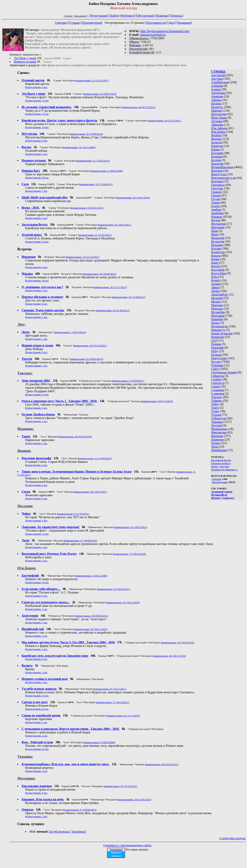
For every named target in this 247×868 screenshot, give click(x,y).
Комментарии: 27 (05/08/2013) (80, 810)
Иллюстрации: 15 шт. (37, 101)
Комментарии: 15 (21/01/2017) (92, 80)
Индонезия (219, 224)
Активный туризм (222, 492)
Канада (216, 256)
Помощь (177, 16)
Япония (216, 139)
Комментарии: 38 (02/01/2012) (162, 764)
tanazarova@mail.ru (153, 35)
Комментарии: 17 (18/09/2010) (80, 541)
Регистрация (99, 16)
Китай (215, 266)
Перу (215, 351)
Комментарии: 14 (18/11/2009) (79, 147)
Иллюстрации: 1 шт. (36, 154)
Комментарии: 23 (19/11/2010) (123, 602)
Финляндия (219, 432)
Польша (217, 355)
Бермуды (217, 146)
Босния (216, 160)
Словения (218, 394)
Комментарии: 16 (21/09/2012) (113, 310)
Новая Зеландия (222, 333)
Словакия (218, 390)
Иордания (218, 227)
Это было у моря (25, 58)
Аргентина (218, 93)
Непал (215, 323)
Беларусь (217, 107)
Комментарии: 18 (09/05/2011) (91, 616)
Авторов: (217, 479)
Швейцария (219, 450)
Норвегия (218, 337)
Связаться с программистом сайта (128, 845)
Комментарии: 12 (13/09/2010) (95, 458)
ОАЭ (214, 340)
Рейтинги (128, 16)
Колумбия (218, 270)
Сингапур (218, 383)
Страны (74, 23)
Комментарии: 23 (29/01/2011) (115, 225)
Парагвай (217, 348)
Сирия (215, 386)
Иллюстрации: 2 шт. (36, 465)
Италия (216, 248)
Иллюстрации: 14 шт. (37, 114)
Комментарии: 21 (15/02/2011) (93, 161)
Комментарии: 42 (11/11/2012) (123, 716)
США (215, 369)
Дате (172, 23)
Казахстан (218, 252)
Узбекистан (219, 418)
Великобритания (222, 167)
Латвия (216, 284)
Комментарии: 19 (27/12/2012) (90, 346)
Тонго (215, 408)
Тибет (215, 404)
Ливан (215, 287)
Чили (215, 447)
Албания (217, 86)
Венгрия (217, 171)
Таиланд (217, 397)
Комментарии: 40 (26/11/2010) (169, 656)
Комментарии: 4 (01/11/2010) (157, 401)
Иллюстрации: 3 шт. (36, 408)
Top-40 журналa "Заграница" (68, 832)
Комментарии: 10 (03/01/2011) (87, 208)
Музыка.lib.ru (219, 495)
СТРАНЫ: (219, 72)
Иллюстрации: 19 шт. (37, 127)
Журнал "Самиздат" (223, 498)
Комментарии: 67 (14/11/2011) (110, 689)
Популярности (156, 23)
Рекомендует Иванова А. (225, 470)
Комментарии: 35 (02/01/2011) (113, 589)
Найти (114, 16)
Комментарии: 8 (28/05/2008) (99, 742)
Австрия (217, 79)
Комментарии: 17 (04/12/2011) (113, 702)
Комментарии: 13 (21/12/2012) (83, 257)
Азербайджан (220, 82)
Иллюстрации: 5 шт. (36, 218)
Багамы (216, 103)
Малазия (217, 298)
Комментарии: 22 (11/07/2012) (95, 235)
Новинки (162, 16)
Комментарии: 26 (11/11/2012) (110, 287)
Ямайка (216, 135)
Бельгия (217, 142)
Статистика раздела (232, 838)
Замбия (216, 210)
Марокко (217, 305)
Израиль (217, 217)
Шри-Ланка (219, 118)
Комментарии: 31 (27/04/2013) (96, 184)
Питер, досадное (220, 466)
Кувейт (216, 280)
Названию (184, 23)
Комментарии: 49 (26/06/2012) (100, 274)
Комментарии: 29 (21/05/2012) (135, 800)
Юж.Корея (218, 132)
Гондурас (217, 188)
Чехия (215, 443)
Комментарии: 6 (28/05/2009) (107, 171)
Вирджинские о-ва (224, 178)
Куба (215, 277)
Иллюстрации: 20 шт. (37, 178)
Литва (215, 291)
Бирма (215, 149)
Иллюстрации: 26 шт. (37, 709)
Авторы (61, 23)
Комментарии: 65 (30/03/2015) (86, 359)
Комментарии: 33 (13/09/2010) (86, 134)
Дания (215, 203)
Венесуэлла (219, 174)
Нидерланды (220, 326)
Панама (216, 344)
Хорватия (218, 440)
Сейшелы (218, 376)
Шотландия (219, 114)
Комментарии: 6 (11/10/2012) (73, 514)
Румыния (217, 365)
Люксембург (220, 294)
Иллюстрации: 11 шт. (37, 534)
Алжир (216, 89)
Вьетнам (217, 181)
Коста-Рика (219, 273)
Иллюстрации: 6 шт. (36, 267)
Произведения (92, 23)
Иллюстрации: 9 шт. (36, 141)
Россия (216, 362)
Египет (216, 206)
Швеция (217, 111)
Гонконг (217, 192)
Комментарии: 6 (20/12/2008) (91, 576)
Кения (215, 259)
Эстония (217, 121)
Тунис (215, 411)
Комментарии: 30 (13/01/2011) (90, 492)
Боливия (217, 157)
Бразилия (217, 164)
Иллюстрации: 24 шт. (37, 749)
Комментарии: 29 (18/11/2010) (91, 629)
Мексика (217, 309)
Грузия (216, 199)
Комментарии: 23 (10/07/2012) (131, 527)
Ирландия (218, 238)
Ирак (215, 231)
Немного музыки (25, 62)
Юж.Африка (220, 128)
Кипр (215, 263)
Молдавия (218, 316)
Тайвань (217, 401)
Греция (216, 195)
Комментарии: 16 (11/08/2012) (129, 297)
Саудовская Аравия (224, 372)
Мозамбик (218, 312)
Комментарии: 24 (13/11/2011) (165, 121)
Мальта (216, 302)
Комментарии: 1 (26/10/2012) (70, 332)
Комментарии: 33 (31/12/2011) (121, 786)
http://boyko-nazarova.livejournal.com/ (165, 31)
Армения (217, 96)
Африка (216, 100)
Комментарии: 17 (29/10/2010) (129, 554)
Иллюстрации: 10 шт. (37, 582)
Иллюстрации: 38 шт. (37, 281)
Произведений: (220, 482)
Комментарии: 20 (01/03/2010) (75, 437)
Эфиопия (217, 125)
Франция (217, 436)
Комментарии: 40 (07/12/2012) (139, 107)
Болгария (217, 153)
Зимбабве (218, 213)
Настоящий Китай (221, 460)
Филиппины (219, 429)
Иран (215, 234)
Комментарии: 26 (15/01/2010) (133, 198)
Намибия (217, 319)
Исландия (218, 241)
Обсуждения (145, 16)
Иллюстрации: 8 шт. (36, 352)
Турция (216, 415)
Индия (216, 220)
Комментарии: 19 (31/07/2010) (177, 643)
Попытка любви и (221, 463)
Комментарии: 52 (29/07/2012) (100, 94)
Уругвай (217, 425)
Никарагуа (218, 330)
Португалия (219, 358)
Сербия (216, 379)
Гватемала (218, 185)
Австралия (218, 75)
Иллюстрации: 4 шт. (36, 87)
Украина (217, 422)
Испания (217, 245)
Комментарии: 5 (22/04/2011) (128, 381)
